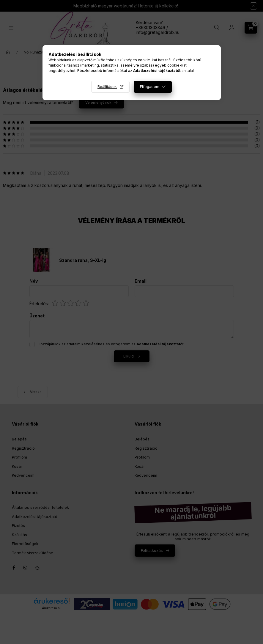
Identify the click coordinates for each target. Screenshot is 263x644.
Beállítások (107, 87)
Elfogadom (150, 87)
